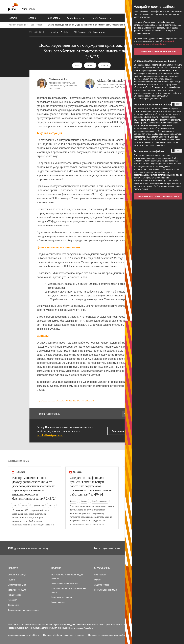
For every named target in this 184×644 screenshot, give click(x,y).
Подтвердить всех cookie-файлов (158, 52)
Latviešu (54, 32)
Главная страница (17, 25)
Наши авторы (53, 18)
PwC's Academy (100, 18)
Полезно (32, 18)
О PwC (97, 580)
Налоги (104, 65)
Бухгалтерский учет (17, 585)
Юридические (38, 505)
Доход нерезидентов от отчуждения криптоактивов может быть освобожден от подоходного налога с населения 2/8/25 (107, 25)
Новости (13, 18)
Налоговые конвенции (61, 597)
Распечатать (99, 32)
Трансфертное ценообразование (23, 610)
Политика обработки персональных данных (64, 635)
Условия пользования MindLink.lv (24, 635)
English (64, 32)
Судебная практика (100, 501)
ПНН (77, 65)
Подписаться (100, 575)
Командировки (58, 602)
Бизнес (90, 65)
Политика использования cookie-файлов (107, 635)
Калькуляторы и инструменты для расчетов (67, 576)
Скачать (82, 32)
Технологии (13, 605)
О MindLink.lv (75, 18)
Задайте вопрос (102, 585)
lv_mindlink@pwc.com (50, 435)
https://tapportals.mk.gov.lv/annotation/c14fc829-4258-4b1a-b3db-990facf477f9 (66, 401)
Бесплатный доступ (17, 575)
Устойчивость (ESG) (17, 590)
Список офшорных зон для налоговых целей (69, 590)
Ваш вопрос (118, 431)
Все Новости (37, 25)
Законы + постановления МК (64, 583)
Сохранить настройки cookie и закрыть (158, 196)
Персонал (13, 600)
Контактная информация (106, 590)
